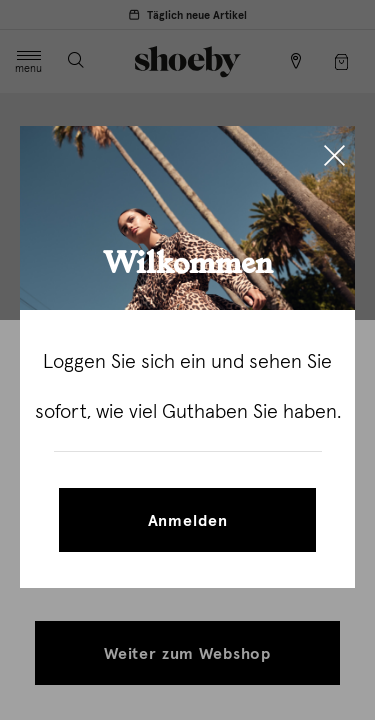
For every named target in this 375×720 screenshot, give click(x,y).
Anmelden (188, 521)
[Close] (334, 158)
